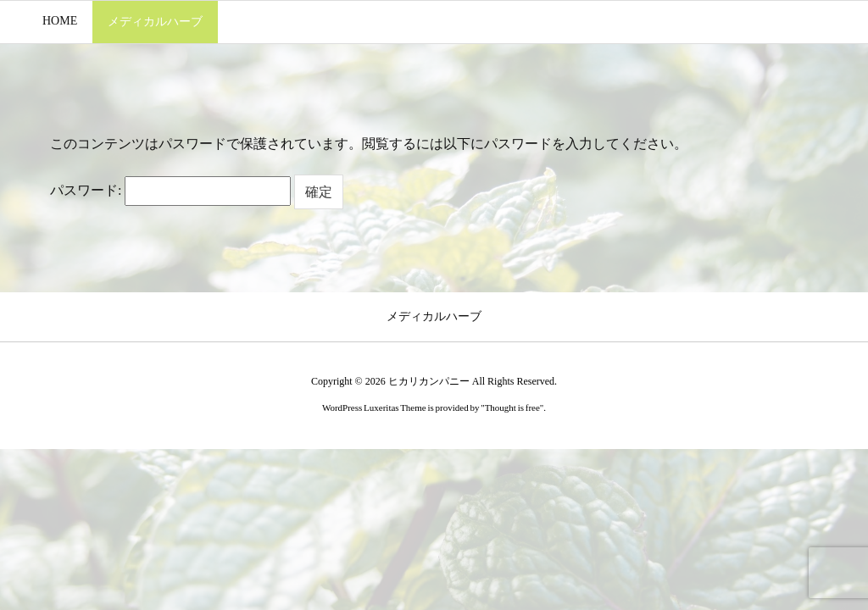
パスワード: (170, 191)
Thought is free (512, 408)
